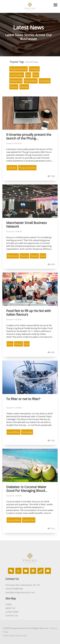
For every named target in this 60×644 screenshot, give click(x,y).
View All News (32, 62)
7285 (51, 176)
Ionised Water (31, 81)
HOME (9, 604)
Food (28, 75)
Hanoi (36, 75)
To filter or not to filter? (23, 399)
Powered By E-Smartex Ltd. (15, 636)
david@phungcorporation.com (20, 592)
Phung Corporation (18, 69)
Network (34, 256)
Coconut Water (17, 75)
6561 (51, 352)
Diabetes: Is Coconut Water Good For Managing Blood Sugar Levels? (26, 489)
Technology (45, 81)
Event (43, 256)
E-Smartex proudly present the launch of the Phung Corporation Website (29, 137)
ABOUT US (10, 608)
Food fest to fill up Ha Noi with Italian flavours (29, 313)
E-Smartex (34, 69)
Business (24, 87)
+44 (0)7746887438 (14, 589)
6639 (51, 264)
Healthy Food (16, 81)
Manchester (13, 256)
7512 (51, 528)
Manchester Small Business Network (27, 225)
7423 (51, 440)
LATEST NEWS (12, 612)
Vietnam (14, 87)
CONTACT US (12, 616)
